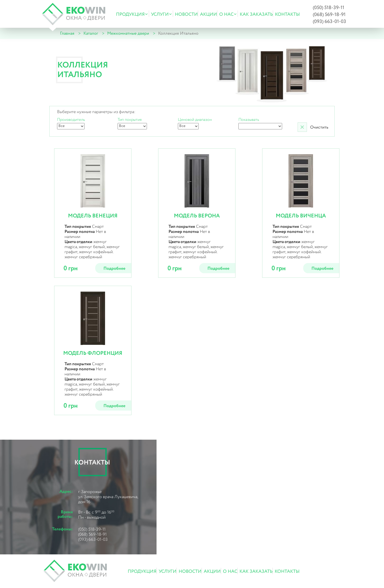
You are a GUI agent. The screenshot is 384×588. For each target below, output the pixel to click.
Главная (67, 33)
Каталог (91, 33)
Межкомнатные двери (128, 33)
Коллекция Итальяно (178, 33)
